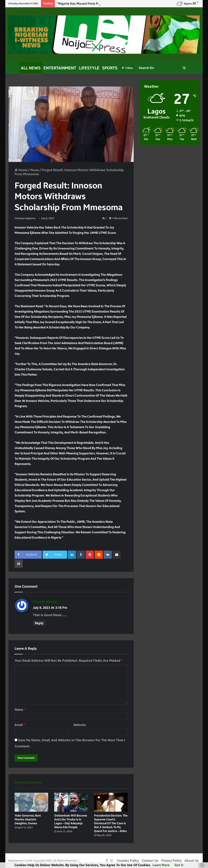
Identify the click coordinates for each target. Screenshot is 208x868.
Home (21, 170)
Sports (110, 68)
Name (20, 710)
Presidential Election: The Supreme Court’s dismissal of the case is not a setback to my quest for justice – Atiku (111, 823)
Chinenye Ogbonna (25, 218)
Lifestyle (89, 68)
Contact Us (150, 861)
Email (20, 725)
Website (80, 725)
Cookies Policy (128, 861)
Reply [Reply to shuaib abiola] (39, 623)
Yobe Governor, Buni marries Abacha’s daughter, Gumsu (28, 819)
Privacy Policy (171, 861)
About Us (192, 861)
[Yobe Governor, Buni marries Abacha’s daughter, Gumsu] (31, 802)
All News (31, 68)
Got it (179, 865)
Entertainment (60, 68)
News (35, 170)
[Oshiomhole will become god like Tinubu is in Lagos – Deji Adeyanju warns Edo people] (71, 802)
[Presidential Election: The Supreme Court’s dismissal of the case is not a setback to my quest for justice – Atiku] (111, 802)
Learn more (161, 865)
